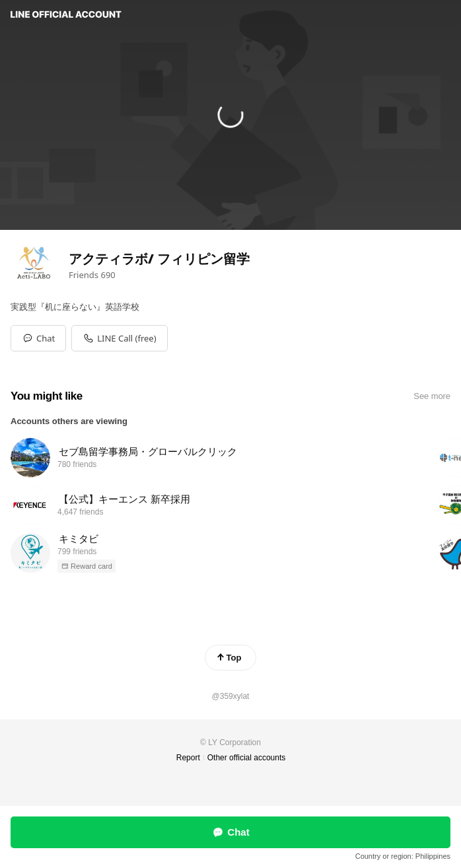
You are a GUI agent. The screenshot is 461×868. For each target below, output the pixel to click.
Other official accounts (247, 758)
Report (188, 758)
